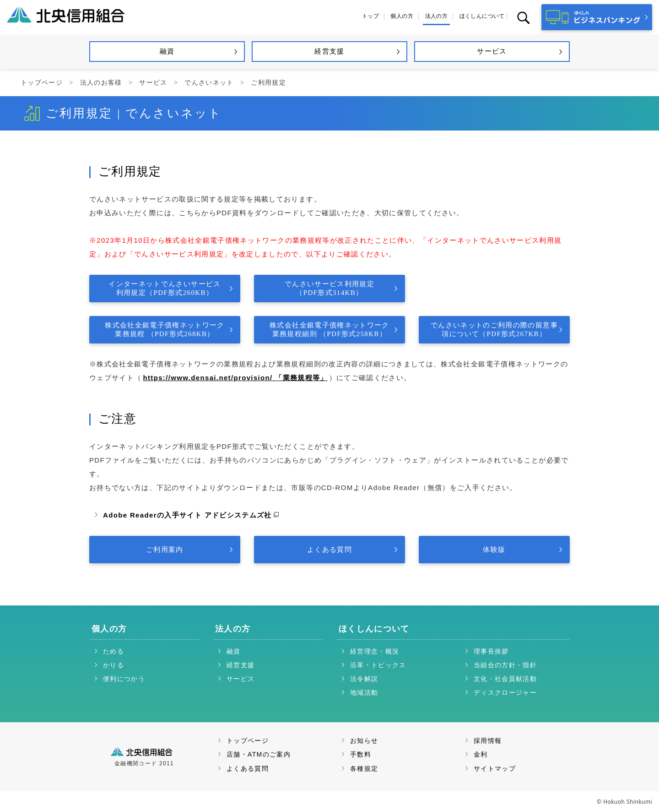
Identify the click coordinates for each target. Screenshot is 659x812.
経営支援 (240, 665)
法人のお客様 (101, 82)
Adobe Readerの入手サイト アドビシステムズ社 (187, 515)
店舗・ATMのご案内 (259, 754)
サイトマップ (495, 768)
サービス (153, 82)
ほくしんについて (374, 629)
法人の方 (233, 629)
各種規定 (364, 768)
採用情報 (488, 741)
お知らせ (364, 741)
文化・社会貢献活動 (505, 679)
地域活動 (364, 692)
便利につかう (124, 679)
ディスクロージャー (505, 692)
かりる (113, 665)
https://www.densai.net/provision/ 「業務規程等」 (235, 378)
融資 (234, 651)
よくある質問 (248, 768)
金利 (481, 754)
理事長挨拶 (491, 651)
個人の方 (109, 629)
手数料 (361, 754)
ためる (113, 651)
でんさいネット (209, 82)
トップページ (42, 82)
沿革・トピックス (378, 665)
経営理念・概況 (375, 651)
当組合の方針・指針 (505, 665)
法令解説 (364, 679)
